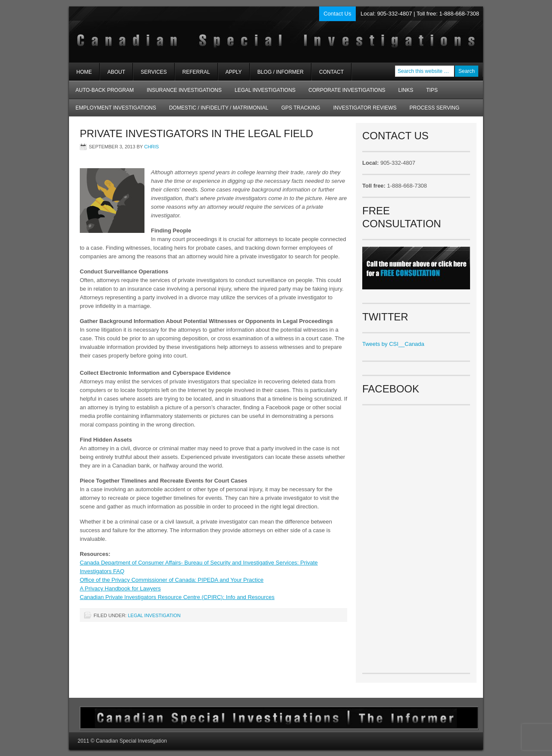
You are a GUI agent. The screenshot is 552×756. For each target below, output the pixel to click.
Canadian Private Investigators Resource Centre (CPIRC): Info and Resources (177, 597)
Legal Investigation (154, 615)
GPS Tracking (301, 108)
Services (150, 75)
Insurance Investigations (184, 90)
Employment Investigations (113, 111)
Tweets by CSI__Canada (393, 344)
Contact (331, 72)
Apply (234, 72)
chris (151, 147)
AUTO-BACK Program (101, 93)
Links (406, 90)
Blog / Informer (281, 72)
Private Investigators (171, 35)
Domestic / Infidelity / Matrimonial (219, 108)
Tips (432, 90)
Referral (196, 72)
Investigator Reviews (365, 108)
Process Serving (435, 108)
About (113, 75)
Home (84, 72)
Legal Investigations (265, 90)
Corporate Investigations (347, 90)
